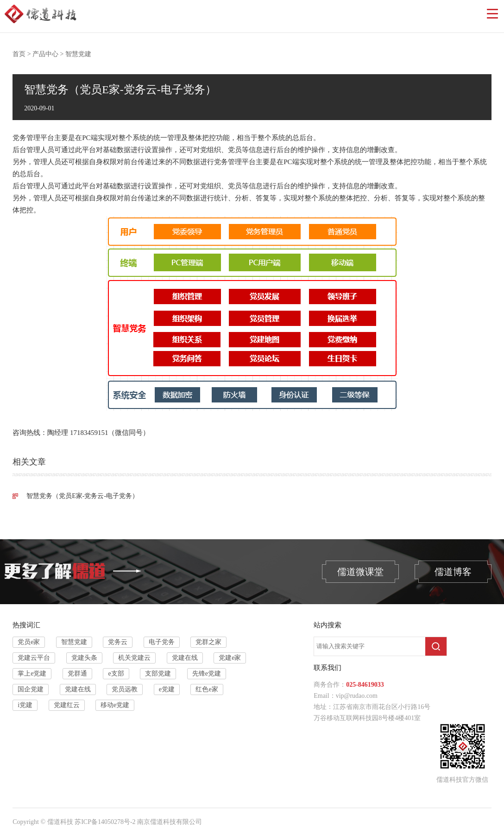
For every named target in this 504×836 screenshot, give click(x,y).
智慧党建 (78, 54)
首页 (19, 54)
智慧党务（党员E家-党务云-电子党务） (82, 496)
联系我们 (328, 668)
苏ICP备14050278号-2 (105, 822)
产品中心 (45, 54)
